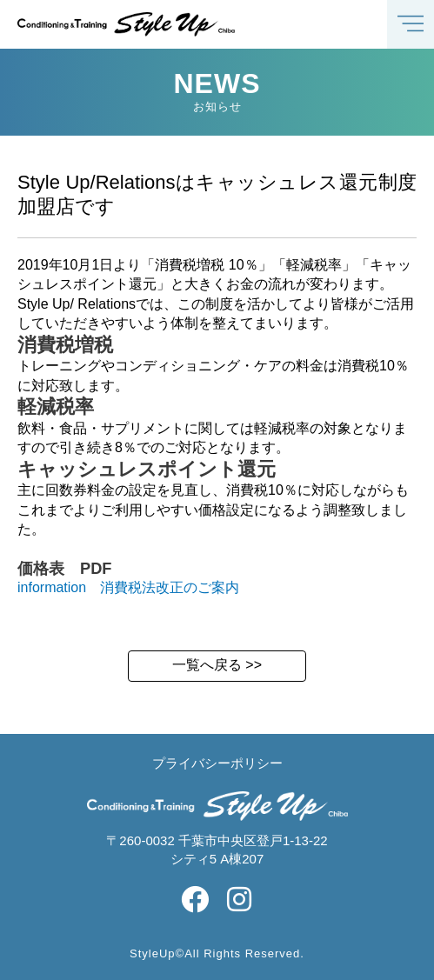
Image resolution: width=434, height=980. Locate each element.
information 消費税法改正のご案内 (128, 587)
